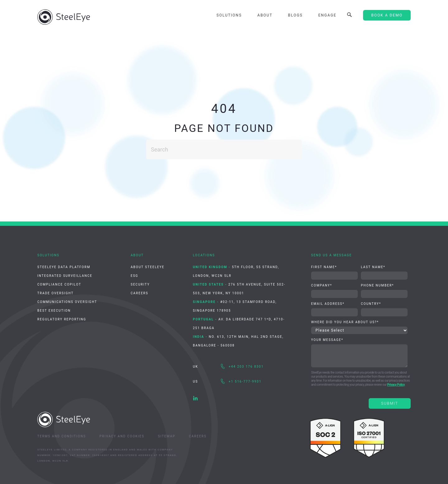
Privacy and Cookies (122, 436)
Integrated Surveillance (65, 276)
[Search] (224, 149)
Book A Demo (387, 15)
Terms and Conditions (62, 436)
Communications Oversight (67, 302)
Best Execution (54, 311)
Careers (140, 293)
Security (140, 284)
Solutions (229, 15)
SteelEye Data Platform (64, 267)
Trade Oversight (56, 293)
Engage (327, 15)
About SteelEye (147, 267)
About (265, 15)
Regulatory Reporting (62, 319)
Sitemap (167, 436)
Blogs (295, 15)
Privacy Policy (396, 385)
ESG (134, 276)
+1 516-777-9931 (245, 382)
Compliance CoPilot (59, 284)
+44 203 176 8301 (246, 367)
